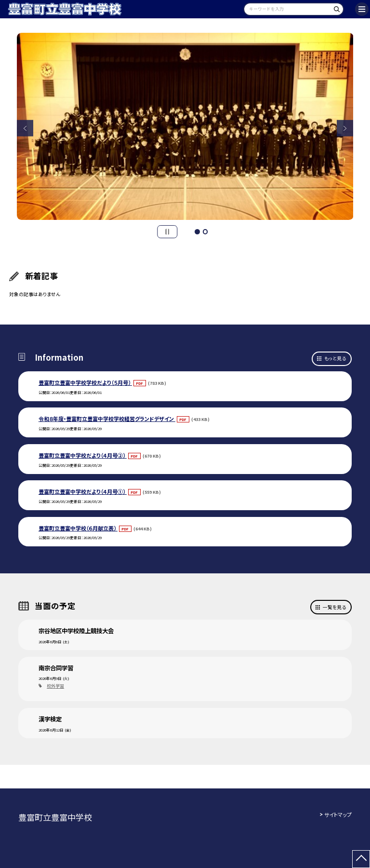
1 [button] (197, 231)
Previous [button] (25, 129)
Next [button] (345, 129)
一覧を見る (334, 607)
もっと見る (335, 358)
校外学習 (55, 686)
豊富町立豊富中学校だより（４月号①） (83, 491)
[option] (185, 127)
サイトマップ (338, 814)
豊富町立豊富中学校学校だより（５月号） (85, 382)
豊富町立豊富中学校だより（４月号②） (83, 455)
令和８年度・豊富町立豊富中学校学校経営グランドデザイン (107, 419)
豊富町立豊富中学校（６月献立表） (78, 528)
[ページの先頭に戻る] (361, 859)
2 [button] (205, 231)
